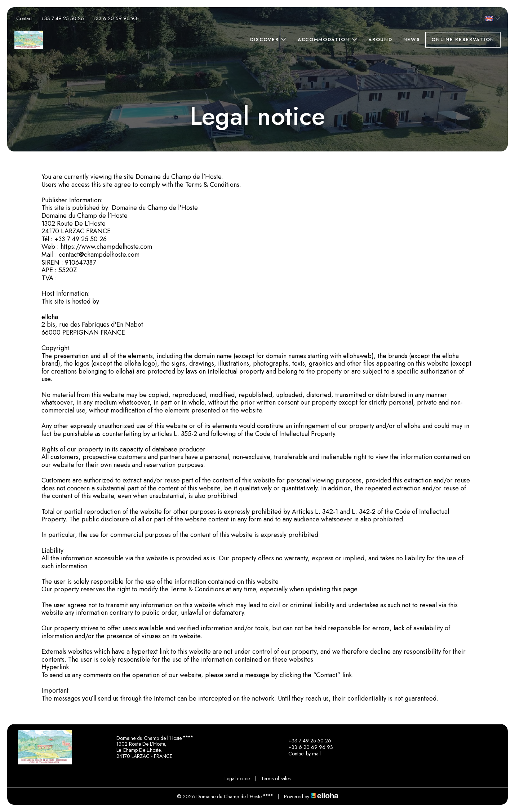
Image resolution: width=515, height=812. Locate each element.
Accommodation (328, 39)
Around (380, 39)
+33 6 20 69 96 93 (307, 747)
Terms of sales (276, 778)
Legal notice (237, 778)
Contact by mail (300, 754)
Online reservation (463, 39)
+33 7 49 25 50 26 (306, 741)
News (412, 39)
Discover (268, 39)
